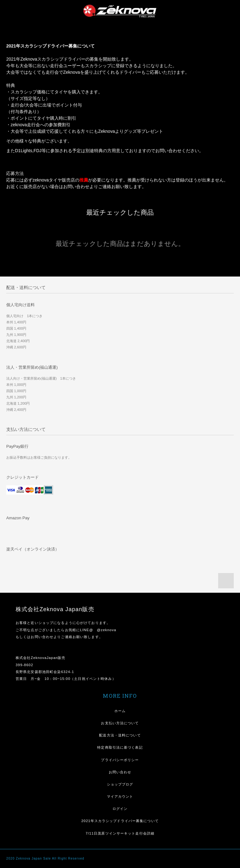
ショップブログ (120, 784)
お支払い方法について (120, 723)
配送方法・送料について (120, 735)
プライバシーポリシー (120, 760)
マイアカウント (120, 796)
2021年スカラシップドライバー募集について (120, 821)
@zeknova (107, 630)
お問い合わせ (120, 772)
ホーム (120, 711)
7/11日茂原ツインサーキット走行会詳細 (120, 833)
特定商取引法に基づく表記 (120, 747)
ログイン (120, 809)
